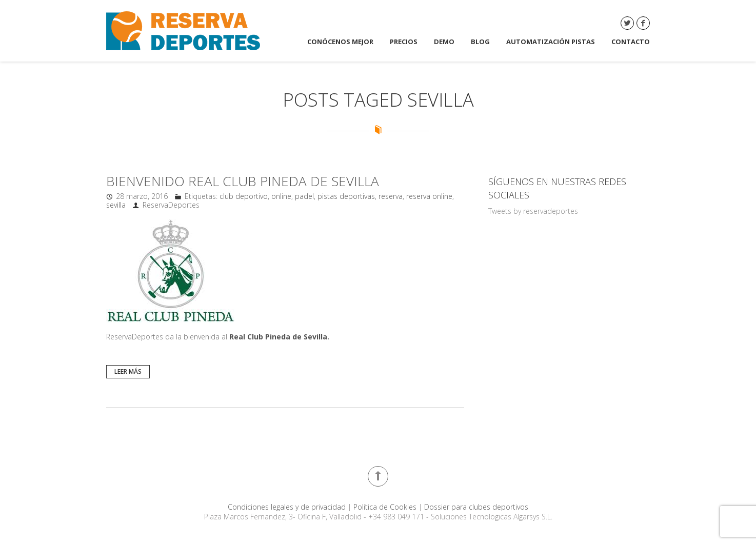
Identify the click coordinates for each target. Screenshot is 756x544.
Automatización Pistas (551, 42)
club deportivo (244, 196)
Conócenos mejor (340, 42)
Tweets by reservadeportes (533, 211)
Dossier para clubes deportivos (476, 507)
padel (304, 196)
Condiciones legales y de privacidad (288, 507)
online (281, 196)
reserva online (429, 196)
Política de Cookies (386, 507)
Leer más (128, 371)
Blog (480, 42)
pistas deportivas (346, 196)
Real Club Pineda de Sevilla (278, 337)
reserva (391, 196)
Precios (404, 42)
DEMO (444, 42)
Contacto (631, 42)
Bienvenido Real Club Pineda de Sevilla (243, 181)
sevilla (116, 205)
